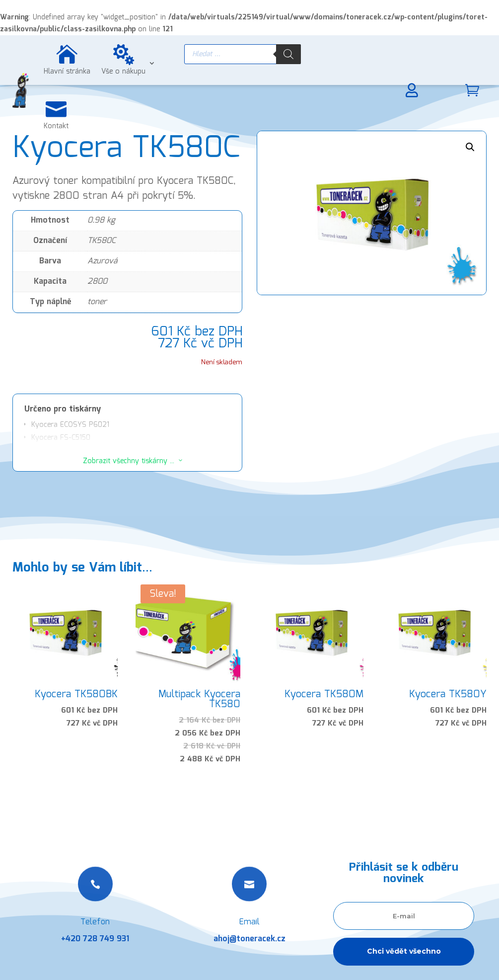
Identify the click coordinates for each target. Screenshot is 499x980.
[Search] (288, 54)
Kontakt (56, 126)
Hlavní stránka (67, 72)
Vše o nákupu (123, 72)
